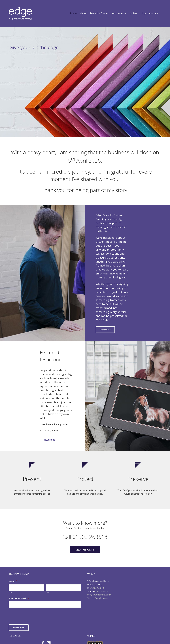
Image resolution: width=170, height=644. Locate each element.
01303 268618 (97, 588)
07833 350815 (101, 591)
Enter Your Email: (19, 598)
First (11, 592)
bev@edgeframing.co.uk (99, 595)
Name (13, 581)
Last (48, 592)
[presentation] (29, 615)
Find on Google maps (97, 598)
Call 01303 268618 (85, 537)
